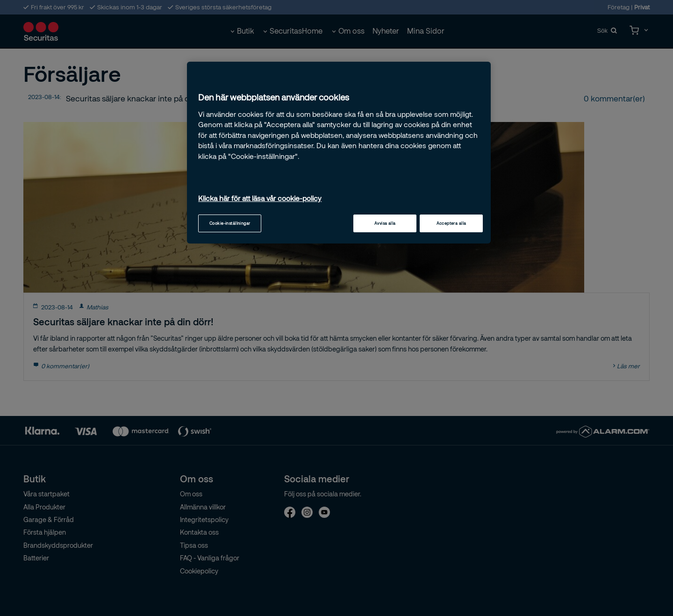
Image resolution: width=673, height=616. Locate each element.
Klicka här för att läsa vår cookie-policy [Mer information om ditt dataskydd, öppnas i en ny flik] (260, 198)
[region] (339, 153)
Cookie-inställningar (230, 223)
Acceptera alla (451, 223)
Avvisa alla (385, 223)
